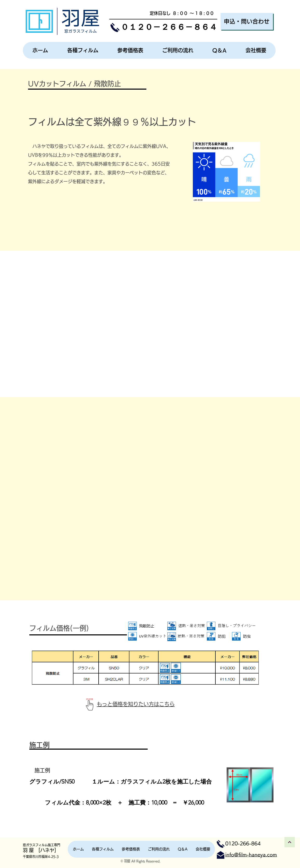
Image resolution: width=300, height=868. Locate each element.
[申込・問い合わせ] (247, 21)
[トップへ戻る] (290, 842)
